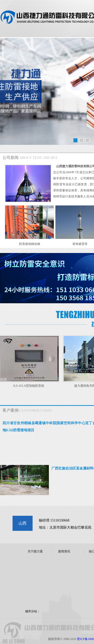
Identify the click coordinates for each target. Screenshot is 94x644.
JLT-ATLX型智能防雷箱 (29, 386)
